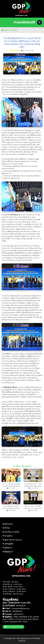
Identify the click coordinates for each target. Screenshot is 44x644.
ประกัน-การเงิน (11, 532)
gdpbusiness (18, 614)
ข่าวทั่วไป (14, 30)
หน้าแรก (5, 30)
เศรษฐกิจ (8, 544)
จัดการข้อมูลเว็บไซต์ (13, 627)
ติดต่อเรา (8, 552)
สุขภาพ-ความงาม (12, 540)
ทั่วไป (6, 528)
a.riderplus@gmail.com (20, 608)
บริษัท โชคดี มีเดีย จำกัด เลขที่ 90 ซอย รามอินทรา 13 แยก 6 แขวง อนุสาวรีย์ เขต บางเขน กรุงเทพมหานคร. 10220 (21, 619)
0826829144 (21, 606)
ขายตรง (7, 536)
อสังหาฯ (7, 548)
